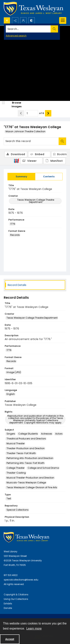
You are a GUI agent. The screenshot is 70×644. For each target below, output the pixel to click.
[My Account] (23, 20)
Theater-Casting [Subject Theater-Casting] (16, 473)
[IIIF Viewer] (31, 161)
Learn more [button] (34, 629)
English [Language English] (11, 394)
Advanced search (16, 36)
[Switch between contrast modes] (32, 20)
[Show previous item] (21, 113)
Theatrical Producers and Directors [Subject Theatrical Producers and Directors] (26, 439)
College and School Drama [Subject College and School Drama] (43, 468)
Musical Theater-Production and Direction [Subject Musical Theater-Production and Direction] (30, 478)
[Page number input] (32, 113)
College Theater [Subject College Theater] (15, 468)
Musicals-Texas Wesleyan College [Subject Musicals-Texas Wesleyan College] (26, 483)
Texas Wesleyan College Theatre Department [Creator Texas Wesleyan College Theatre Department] (36, 201)
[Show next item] (48, 113)
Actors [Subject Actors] (59, 434)
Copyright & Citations (16, 594)
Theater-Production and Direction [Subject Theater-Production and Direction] (26, 448)
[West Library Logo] (27, 537)
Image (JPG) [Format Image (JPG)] (14, 372)
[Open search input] (7, 20)
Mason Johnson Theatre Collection (25, 131)
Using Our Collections (16, 599)
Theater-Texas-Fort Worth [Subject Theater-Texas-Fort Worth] (21, 453)
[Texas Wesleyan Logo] (34, 9)
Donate (8, 608)
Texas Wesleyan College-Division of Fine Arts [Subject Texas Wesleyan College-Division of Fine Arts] (32, 487)
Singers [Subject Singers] (11, 434)
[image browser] (14, 105)
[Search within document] (62, 141)
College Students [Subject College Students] (28, 434)
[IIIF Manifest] (55, 161)
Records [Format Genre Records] (15, 235)
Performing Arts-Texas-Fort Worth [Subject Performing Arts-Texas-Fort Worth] (25, 463)
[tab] (21, 177)
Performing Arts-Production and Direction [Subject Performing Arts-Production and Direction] (30, 458)
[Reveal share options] (15, 20)
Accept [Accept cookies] (10, 639)
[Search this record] (31, 141)
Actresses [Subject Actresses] (47, 434)
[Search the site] (28, 29)
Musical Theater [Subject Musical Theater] (16, 443)
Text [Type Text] (9, 498)
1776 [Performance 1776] (13, 224)
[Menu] (63, 20)
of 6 (42, 113)
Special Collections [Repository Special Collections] (18, 510)
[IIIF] (16, 161)
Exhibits (8, 604)
